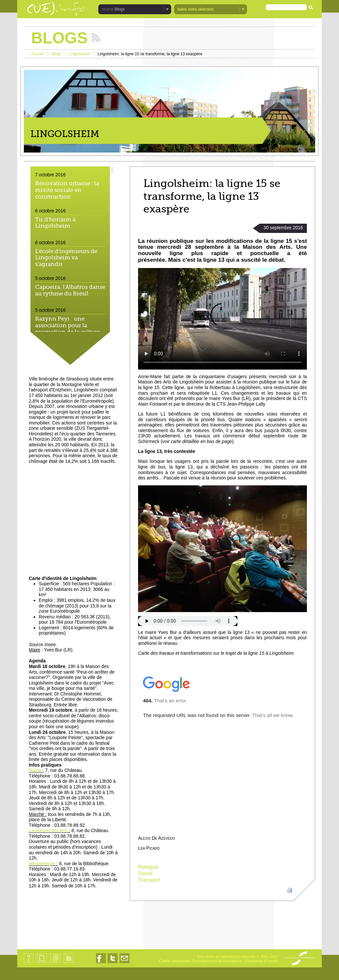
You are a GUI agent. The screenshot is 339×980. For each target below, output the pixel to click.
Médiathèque (42, 864)
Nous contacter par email (124, 963)
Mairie (36, 770)
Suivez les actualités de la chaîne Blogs (96, 38)
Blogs (120, 9)
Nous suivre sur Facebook (101, 963)
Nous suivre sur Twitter (113, 963)
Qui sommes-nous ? (29, 963)
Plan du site (42, 963)
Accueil (38, 54)
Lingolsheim (79, 54)
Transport (149, 880)
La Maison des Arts (48, 831)
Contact (55, 963)
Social (145, 873)
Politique (148, 867)
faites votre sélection (195, 9)
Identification (69, 963)
